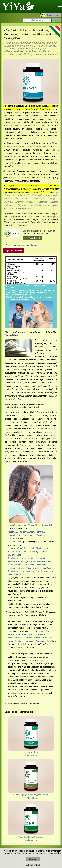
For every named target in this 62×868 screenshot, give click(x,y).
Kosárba (33, 238)
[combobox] (37, 20)
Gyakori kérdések (14, 250)
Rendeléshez (53, 15)
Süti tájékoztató (33, 865)
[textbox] (37, 20)
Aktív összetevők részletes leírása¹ (22, 245)
